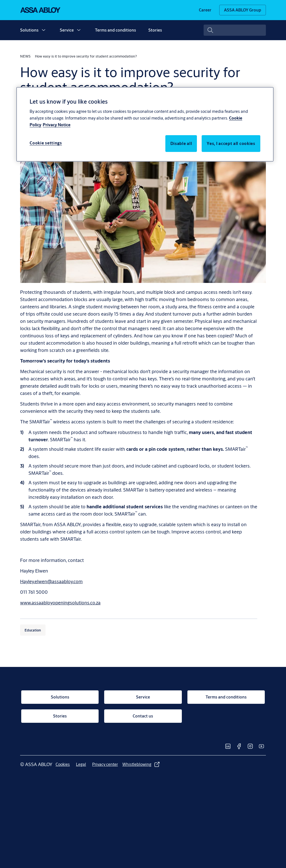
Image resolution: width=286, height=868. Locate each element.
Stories (155, 30)
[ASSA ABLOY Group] (243, 10)
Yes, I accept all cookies (231, 143)
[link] (205, 10)
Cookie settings (46, 143)
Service (67, 30)
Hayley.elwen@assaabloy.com (51, 581)
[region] (145, 124)
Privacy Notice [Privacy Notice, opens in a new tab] (57, 125)
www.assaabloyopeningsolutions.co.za (60, 603)
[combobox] (235, 30)
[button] (44, 30)
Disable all (181, 143)
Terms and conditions (115, 30)
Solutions (29, 30)
